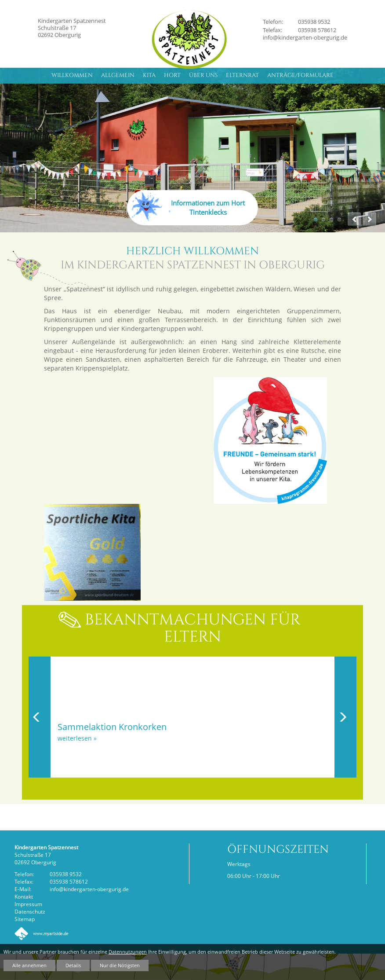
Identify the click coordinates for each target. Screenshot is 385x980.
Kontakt (24, 896)
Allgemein (118, 75)
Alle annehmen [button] (29, 965)
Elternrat (242, 75)
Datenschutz (30, 911)
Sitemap (25, 919)
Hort (172, 75)
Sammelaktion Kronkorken (112, 727)
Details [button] (73, 965)
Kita (149, 75)
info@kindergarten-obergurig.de (305, 37)
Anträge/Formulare (300, 75)
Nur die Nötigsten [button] (120, 965)
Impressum (28, 904)
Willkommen (72, 75)
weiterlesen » (77, 738)
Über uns (203, 75)
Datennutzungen (128, 952)
